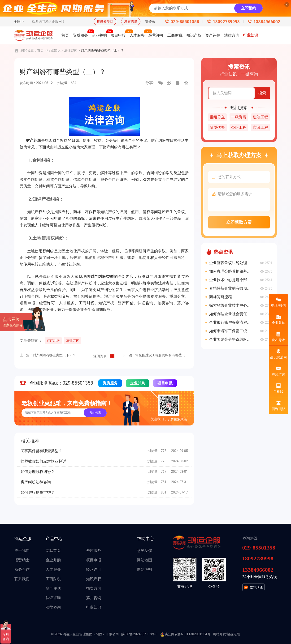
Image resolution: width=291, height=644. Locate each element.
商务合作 (22, 569)
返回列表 (104, 356)
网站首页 (53, 551)
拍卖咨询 (94, 588)
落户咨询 (94, 598)
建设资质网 (105, 21)
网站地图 (144, 560)
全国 (18, 21)
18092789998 (226, 22)
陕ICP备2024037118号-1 (139, 634)
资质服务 (110, 383)
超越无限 (233, 634)
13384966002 (267, 22)
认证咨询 (53, 598)
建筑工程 (261, 117)
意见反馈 (144, 551)
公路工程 (239, 127)
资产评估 (53, 588)
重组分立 (217, 117)
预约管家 (95, 413)
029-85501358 (185, 22)
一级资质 (239, 117)
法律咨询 (71, 50)
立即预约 (248, 8)
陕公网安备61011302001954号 (185, 634)
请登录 (150, 21)
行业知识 (54, 50)
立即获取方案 (239, 222)
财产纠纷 (53, 340)
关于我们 (22, 551)
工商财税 (53, 579)
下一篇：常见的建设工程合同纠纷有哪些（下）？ (156, 355)
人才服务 (53, 569)
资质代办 (217, 127)
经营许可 (94, 569)
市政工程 (261, 127)
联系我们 (22, 579)
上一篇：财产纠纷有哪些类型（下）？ (48, 355)
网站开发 (219, 634)
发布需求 (131, 21)
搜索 (262, 93)
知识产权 (94, 579)
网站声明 (144, 569)
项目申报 (165, 383)
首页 (40, 50)
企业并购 (138, 383)
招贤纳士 (22, 560)
